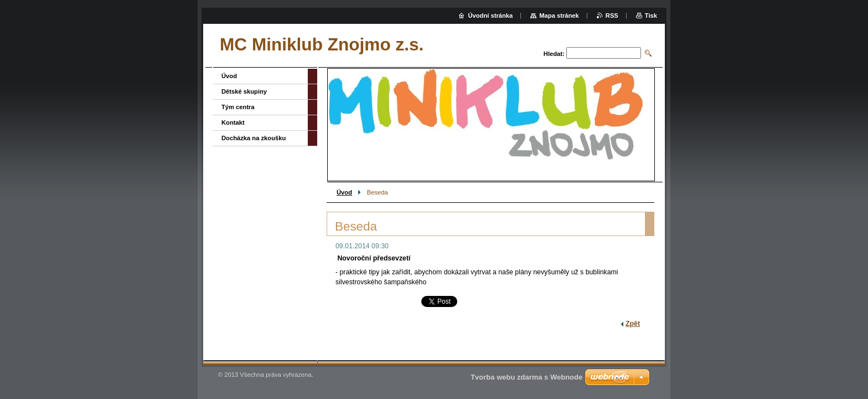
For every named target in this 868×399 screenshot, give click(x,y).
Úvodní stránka (490, 16)
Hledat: (554, 54)
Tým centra (238, 107)
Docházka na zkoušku (254, 138)
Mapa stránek (559, 16)
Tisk (651, 16)
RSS (612, 16)
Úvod (344, 192)
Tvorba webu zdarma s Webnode (526, 377)
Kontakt (233, 122)
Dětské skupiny (244, 91)
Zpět (633, 324)
